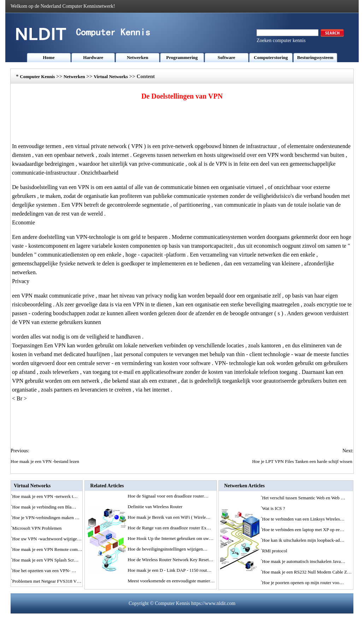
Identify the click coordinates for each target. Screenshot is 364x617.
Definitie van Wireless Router (155, 507)
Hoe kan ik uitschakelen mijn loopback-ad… (303, 540)
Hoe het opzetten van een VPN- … (44, 571)
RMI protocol (275, 551)
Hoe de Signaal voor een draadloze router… (168, 496)
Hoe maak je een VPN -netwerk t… (45, 496)
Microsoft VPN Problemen (38, 528)
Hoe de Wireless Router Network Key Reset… (171, 560)
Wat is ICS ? (274, 508)
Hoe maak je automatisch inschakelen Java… (304, 561)
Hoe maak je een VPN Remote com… (47, 549)
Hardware (93, 57)
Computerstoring (271, 57)
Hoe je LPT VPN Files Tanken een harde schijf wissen (303, 461)
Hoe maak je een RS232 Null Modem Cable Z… (307, 572)
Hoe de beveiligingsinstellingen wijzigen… (168, 549)
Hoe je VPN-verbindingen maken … (46, 518)
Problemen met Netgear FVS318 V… (47, 581)
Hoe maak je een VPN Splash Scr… (46, 560)
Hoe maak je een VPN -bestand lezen (45, 461)
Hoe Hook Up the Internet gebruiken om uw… (171, 538)
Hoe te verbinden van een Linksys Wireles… (303, 519)
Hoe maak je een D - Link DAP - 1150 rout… (169, 570)
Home (49, 57)
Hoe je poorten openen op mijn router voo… (303, 583)
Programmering (182, 57)
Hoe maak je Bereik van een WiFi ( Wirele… (169, 517)
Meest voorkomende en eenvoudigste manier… (171, 581)
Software (227, 57)
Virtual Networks (111, 77)
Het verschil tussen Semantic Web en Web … (304, 498)
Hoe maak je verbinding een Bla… (44, 507)
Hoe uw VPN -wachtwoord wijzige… (47, 539)
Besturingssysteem (315, 57)
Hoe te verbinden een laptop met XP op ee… (303, 530)
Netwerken (138, 57)
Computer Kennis (37, 77)
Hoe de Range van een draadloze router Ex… (169, 528)
